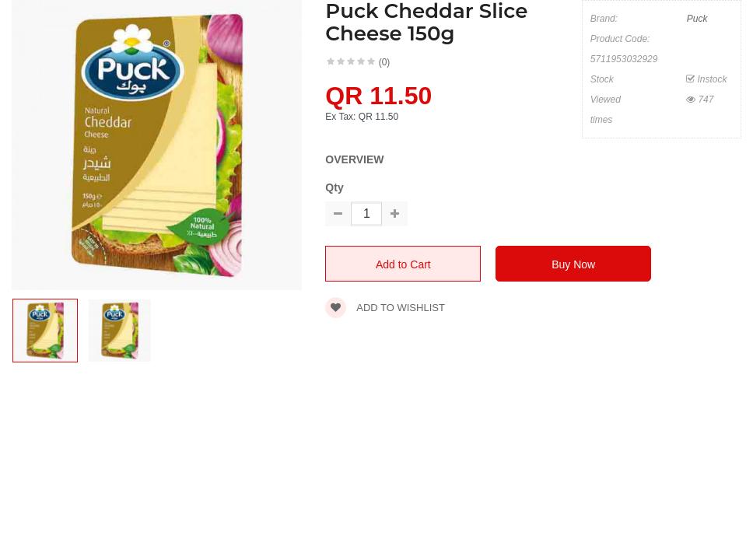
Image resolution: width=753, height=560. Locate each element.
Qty (334, 187)
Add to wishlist (385, 308)
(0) (385, 62)
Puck (697, 19)
